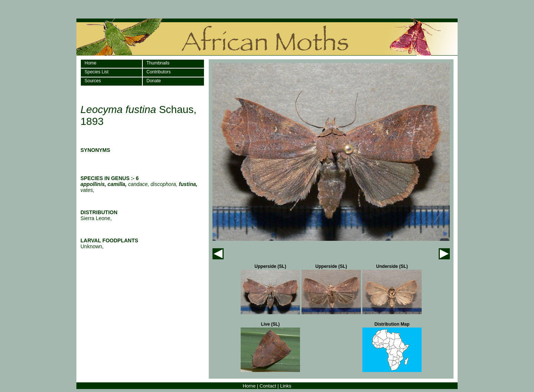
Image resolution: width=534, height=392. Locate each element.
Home (90, 63)
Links (286, 386)
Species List (97, 72)
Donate (154, 81)
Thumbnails (158, 63)
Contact (268, 386)
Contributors (159, 72)
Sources (93, 81)
